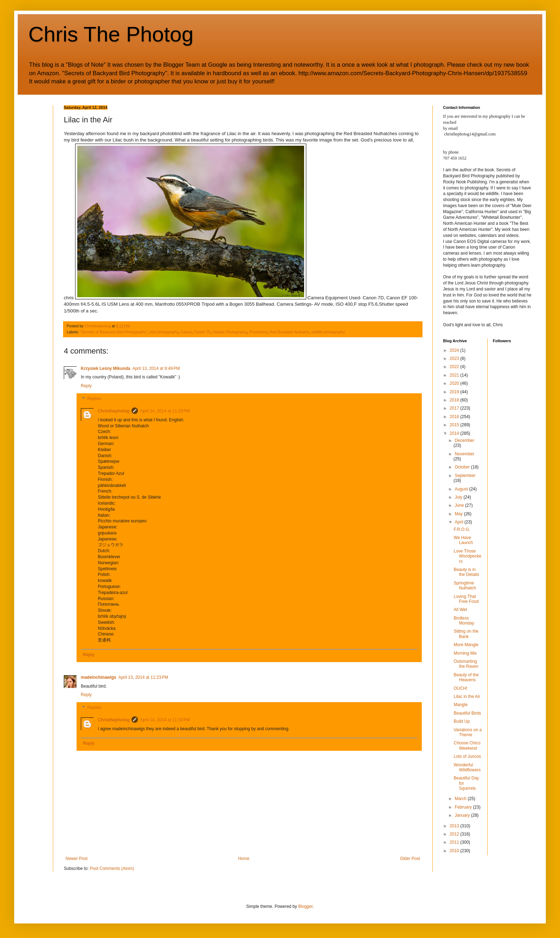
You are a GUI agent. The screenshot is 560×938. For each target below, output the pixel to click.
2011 (455, 842)
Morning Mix (465, 653)
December (464, 440)
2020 (455, 383)
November (464, 454)
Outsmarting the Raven (466, 664)
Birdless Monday (464, 621)
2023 (455, 359)
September (465, 476)
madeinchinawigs (99, 677)
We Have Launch (463, 540)
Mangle (461, 705)
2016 (455, 417)
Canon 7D (203, 332)
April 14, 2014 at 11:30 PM (165, 720)
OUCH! (461, 688)
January (463, 815)
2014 (455, 433)
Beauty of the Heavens (466, 677)
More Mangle (466, 645)
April (460, 522)
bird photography (164, 332)
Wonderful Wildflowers (467, 767)
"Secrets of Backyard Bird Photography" (114, 332)
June (460, 505)
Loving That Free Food (466, 599)
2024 (455, 350)
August (462, 489)
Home (244, 859)
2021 (455, 375)
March (461, 799)
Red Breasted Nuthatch (289, 332)
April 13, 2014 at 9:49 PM (156, 368)
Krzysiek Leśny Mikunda (105, 368)
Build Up (462, 721)
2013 (455, 826)
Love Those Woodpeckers (467, 556)
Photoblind (258, 332)
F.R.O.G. (462, 529)
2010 (455, 851)
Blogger (305, 906)
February (464, 807)
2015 (455, 425)
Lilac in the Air (467, 696)
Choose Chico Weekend (467, 745)
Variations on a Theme (468, 732)
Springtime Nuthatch (465, 585)
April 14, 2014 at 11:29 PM (165, 411)
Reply (86, 386)
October (463, 467)
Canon (186, 332)
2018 (455, 400)
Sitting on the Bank (466, 634)
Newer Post (77, 859)
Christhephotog (114, 411)
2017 (455, 408)
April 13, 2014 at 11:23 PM (143, 677)
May (459, 514)
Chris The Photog (111, 34)
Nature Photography (230, 332)
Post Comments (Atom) (112, 868)
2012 (455, 834)
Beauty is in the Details (466, 572)
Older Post (410, 859)
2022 (455, 367)
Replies (94, 399)
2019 (455, 392)
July (459, 497)
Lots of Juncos (467, 756)
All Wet (460, 610)
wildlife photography (328, 332)
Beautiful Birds (467, 713)
